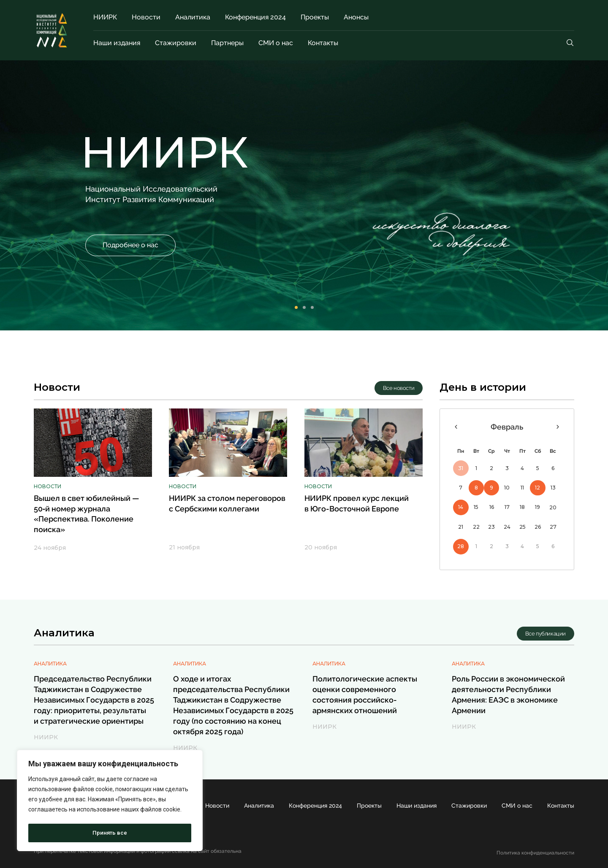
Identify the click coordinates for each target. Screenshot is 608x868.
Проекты (315, 17)
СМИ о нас (276, 43)
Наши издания (117, 43)
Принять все (110, 833)
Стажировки (176, 43)
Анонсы (356, 17)
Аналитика (193, 17)
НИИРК (105, 17)
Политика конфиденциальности (535, 853)
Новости (146, 17)
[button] (130, 245)
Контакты (323, 43)
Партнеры (227, 43)
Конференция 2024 (255, 17)
